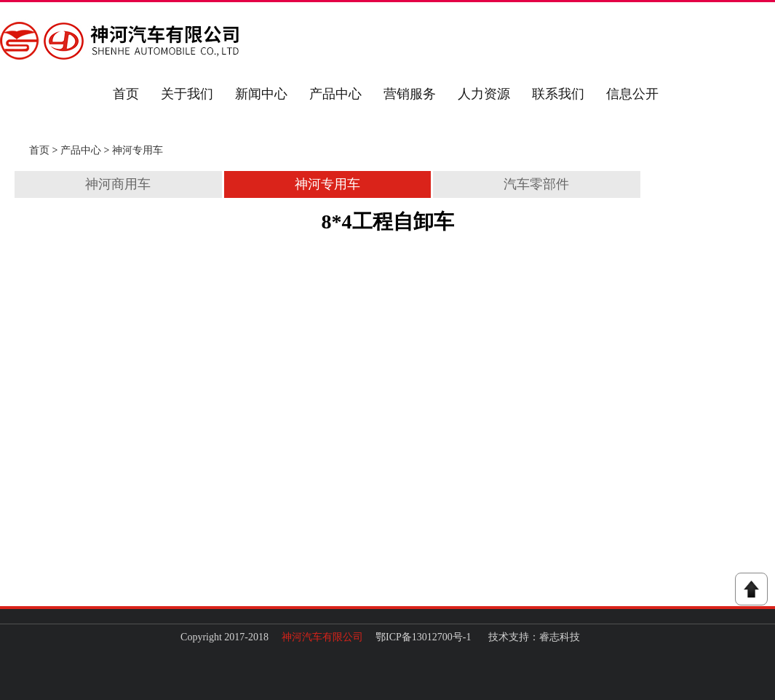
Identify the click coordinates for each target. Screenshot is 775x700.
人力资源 (484, 94)
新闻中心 (261, 94)
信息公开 (632, 94)
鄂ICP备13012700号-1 (423, 637)
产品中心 (335, 94)
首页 (126, 94)
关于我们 (187, 94)
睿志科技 (560, 637)
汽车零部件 (536, 184)
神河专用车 (138, 150)
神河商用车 (118, 184)
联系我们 (558, 94)
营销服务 (410, 94)
